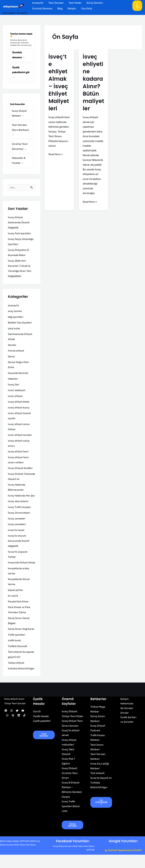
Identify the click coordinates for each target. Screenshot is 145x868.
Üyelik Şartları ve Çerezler (129, 733)
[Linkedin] (19, 733)
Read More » (56, 154)
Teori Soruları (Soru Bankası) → (20, 131)
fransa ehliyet (16, 354)
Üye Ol (37, 725)
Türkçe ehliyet (16, 676)
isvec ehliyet (15, 399)
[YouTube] (23, 728)
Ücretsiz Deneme (42, 9)
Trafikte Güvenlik (18, 659)
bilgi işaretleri (16, 320)
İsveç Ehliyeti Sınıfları (20, 471)
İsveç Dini (14, 387)
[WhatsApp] (7, 733)
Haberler (13, 382)
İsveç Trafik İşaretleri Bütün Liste (71, 819)
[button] (137, 6)
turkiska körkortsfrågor (21, 682)
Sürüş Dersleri (95, 3)
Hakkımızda (126, 717)
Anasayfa (38, 3)
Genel (11, 359)
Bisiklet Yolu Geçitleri (20, 326)
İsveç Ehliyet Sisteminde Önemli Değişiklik (19, 225)
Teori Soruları (56, 3)
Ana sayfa (9, 13)
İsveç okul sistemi (18, 509)
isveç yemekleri (17, 532)
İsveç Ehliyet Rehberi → (19, 114)
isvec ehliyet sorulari (20, 438)
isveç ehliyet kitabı (19, 405)
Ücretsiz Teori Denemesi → (20, 148)
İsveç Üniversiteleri (19, 521)
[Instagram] (11, 728)
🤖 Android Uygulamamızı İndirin (123, 863)
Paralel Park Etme (18, 615)
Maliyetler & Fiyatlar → (19, 163)
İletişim (72, 9)
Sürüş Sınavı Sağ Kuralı (21, 642)
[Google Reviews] (13, 733)
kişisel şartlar (16, 603)
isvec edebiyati (17, 393)
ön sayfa (13, 609)
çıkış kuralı (14, 331)
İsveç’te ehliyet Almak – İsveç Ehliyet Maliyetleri (59, 82)
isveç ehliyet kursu (19, 410)
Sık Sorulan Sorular (126, 724)
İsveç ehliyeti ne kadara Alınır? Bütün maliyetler (93, 82)
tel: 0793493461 (101, 816)
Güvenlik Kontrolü (18, 376)
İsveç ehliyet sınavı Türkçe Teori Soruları (15, 716)
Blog (60, 9)
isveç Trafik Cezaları (19, 515)
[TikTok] (24, 733)
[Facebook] (6, 728)
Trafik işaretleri (16, 648)
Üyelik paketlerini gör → (21, 73)
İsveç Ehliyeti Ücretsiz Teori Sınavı (70, 786)
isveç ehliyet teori (18, 454)
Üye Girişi (87, 9)
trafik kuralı (14, 654)
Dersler (12, 348)
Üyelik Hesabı (41, 729)
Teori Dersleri (44, 748)
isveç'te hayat (16, 538)
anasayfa (13, 308)
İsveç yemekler (17, 527)
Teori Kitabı (75, 3)
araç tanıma (15, 314)
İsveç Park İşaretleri (19, 236)
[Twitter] (17, 728)
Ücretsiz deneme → (19, 55)
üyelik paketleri (42, 734)
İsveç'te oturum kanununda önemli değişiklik (19, 549)
